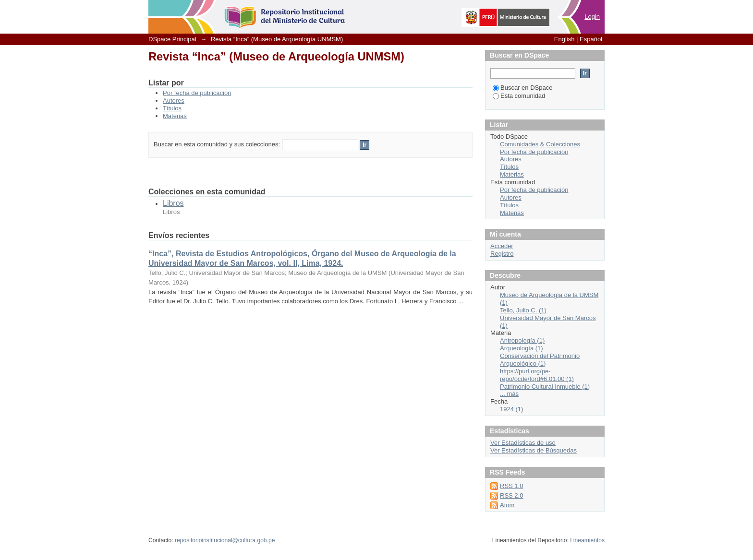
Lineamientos (587, 540)
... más (509, 394)
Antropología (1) (522, 340)
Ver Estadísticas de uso (523, 443)
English (565, 39)
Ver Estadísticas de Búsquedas (534, 450)
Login (592, 17)
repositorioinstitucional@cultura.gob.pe (225, 540)
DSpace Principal (172, 39)
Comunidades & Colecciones (540, 144)
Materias (175, 116)
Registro (502, 254)
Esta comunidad (519, 96)
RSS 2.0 (511, 495)
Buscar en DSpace (522, 88)
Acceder (502, 246)
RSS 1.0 (511, 486)
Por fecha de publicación (197, 93)
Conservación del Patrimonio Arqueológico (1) (540, 360)
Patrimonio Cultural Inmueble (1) (545, 387)
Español (591, 39)
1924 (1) (511, 409)
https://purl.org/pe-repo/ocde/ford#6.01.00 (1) (537, 375)
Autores (174, 101)
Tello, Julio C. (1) (523, 310)
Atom (507, 505)
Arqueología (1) (522, 348)
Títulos (172, 108)
